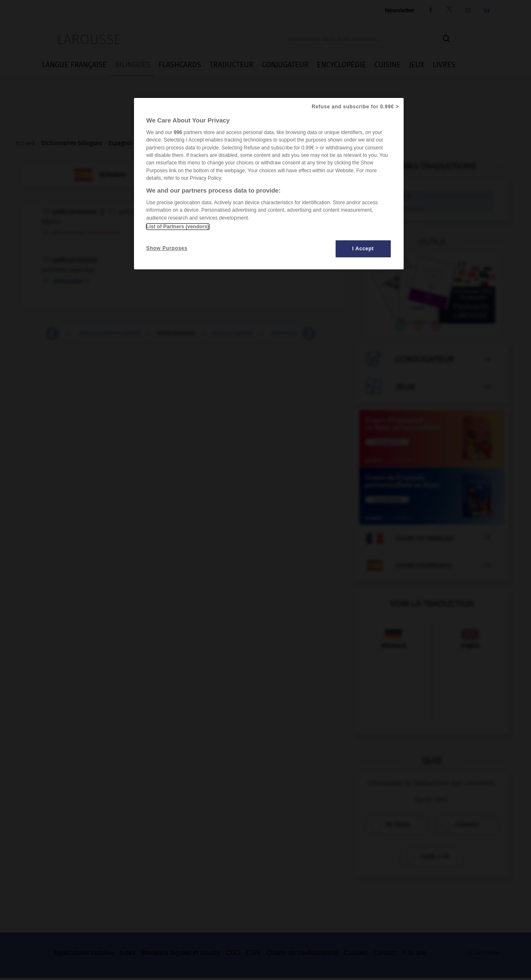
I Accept (363, 249)
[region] (269, 184)
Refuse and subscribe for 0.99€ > (355, 107)
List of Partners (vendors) (178, 227)
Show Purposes (167, 248)
